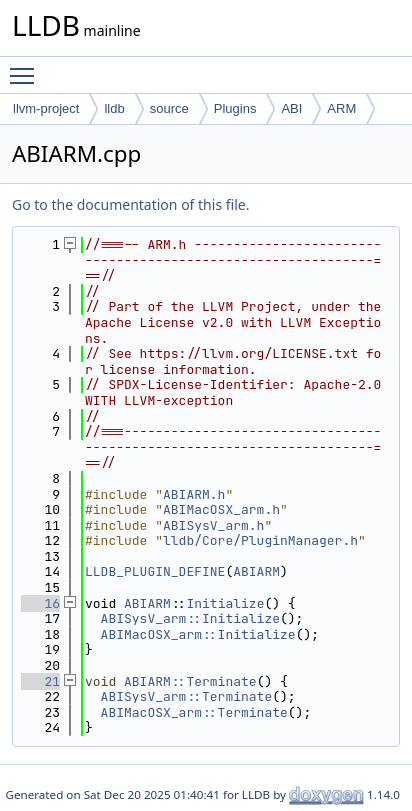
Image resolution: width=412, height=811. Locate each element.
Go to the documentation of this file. (130, 204)
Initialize (225, 603)
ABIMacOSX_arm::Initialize (198, 634)
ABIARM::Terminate (190, 681)
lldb (114, 108)
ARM (341, 108)
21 (40, 681)
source (169, 108)
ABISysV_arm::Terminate (187, 696)
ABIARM (256, 571)
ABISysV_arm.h (213, 525)
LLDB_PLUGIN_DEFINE (155, 571)
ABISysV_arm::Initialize (190, 618)
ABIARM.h (194, 494)
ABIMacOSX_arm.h (221, 509)
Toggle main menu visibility (27, 67)
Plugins (235, 108)
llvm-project (46, 108)
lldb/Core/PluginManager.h (260, 540)
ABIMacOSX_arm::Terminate (194, 712)
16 (40, 603)
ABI (291, 108)
